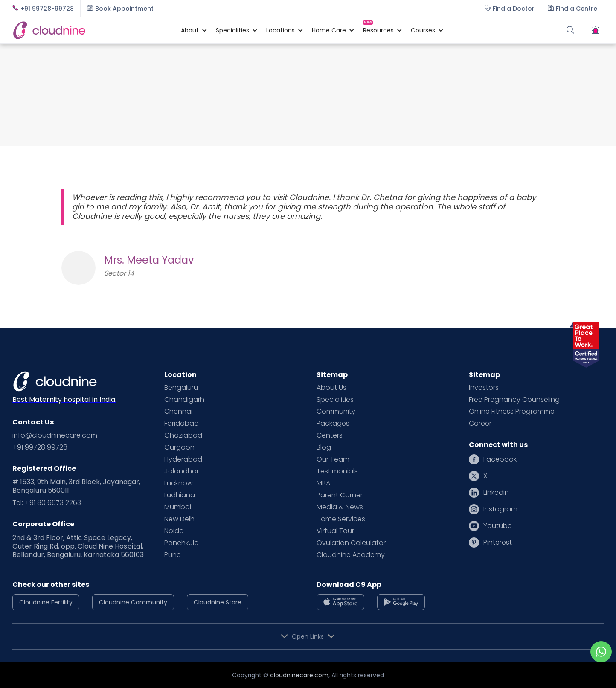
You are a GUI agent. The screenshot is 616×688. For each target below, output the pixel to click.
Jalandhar (182, 471)
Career (480, 424)
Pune (173, 555)
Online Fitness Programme (512, 412)
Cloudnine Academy (351, 555)
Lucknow (179, 483)
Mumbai (178, 507)
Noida (174, 531)
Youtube (498, 526)
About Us (331, 388)
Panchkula (182, 543)
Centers (330, 435)
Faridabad (182, 424)
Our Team (333, 459)
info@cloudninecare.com (55, 435)
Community (336, 412)
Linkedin (496, 493)
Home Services (341, 519)
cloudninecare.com (299, 675)
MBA (323, 483)
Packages (333, 424)
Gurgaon (179, 447)
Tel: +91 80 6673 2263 (47, 503)
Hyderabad (183, 459)
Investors (484, 388)
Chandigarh (184, 400)
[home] (92, 30)
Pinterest (498, 543)
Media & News (340, 507)
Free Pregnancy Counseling (514, 400)
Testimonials (337, 471)
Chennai (178, 412)
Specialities (335, 400)
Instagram (500, 509)
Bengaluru (181, 388)
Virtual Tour (335, 531)
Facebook (500, 459)
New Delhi (180, 519)
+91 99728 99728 (40, 447)
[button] (190, 30)
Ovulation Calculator (351, 543)
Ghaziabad (183, 435)
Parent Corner (340, 495)
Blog (324, 447)
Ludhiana (180, 495)
